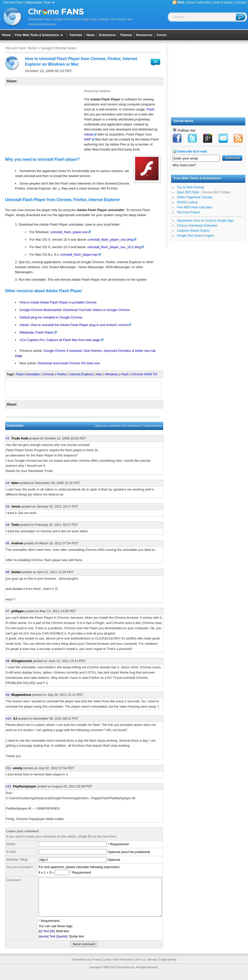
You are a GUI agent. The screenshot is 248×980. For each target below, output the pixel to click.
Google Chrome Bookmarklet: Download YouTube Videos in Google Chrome (75, 310)
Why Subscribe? (184, 165)
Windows (112, 374)
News (91, 35)
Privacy (97, 967)
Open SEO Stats (188, 192)
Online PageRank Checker (195, 197)
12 (155, 61)
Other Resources (123, 967)
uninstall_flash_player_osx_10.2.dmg (114, 247)
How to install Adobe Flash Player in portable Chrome (58, 302)
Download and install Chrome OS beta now (69, 363)
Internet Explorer (81, 374)
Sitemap (152, 967)
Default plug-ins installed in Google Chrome (51, 317)
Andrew (105, 91)
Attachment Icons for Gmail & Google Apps (205, 221)
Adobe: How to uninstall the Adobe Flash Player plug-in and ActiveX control (74, 325)
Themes (126, 35)
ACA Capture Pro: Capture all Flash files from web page (60, 340)
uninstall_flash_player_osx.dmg (110, 239)
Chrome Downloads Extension (197, 226)
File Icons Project (188, 212)
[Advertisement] (43, 120)
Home (6, 35)
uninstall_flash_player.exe (69, 232)
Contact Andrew (152, 426)
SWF (88, 139)
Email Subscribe (199, 2)
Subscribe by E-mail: (193, 151)
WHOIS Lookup (187, 202)
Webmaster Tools (41, 2)
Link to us (140, 967)
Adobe (89, 134)
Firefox (62, 374)
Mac (99, 374)
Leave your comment (107, 426)
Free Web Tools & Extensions (40, 35)
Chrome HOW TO (144, 374)
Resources (144, 35)
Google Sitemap (167, 967)
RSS (181, 2)
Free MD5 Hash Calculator (195, 207)
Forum (161, 35)
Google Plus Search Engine (195, 236)
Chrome (48, 374)
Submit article (223, 2)
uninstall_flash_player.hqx (79, 255)
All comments (131, 426)
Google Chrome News (59, 48)
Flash (151, 109)
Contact (241, 2)
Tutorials (76, 35)
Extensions (107, 35)
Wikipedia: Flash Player (37, 332)
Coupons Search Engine (193, 231)
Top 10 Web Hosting (190, 187)
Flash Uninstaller (28, 374)
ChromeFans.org (81, 967)
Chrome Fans (13, 2)
